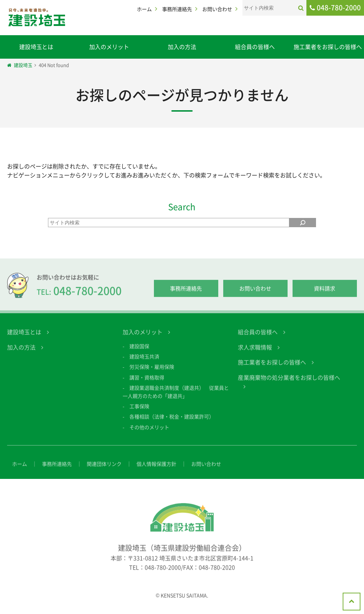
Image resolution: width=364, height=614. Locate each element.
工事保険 (139, 411)
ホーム (144, 9)
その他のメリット (149, 432)
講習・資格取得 (147, 383)
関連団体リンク (104, 469)
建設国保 (139, 351)
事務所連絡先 (177, 9)
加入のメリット (109, 47)
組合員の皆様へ (255, 47)
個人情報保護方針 (156, 469)
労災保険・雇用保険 (152, 372)
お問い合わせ (217, 9)
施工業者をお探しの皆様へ (328, 47)
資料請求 (325, 294)
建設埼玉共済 (144, 362)
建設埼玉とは (36, 47)
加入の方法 (182, 47)
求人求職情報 (255, 352)
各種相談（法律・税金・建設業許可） (172, 422)
